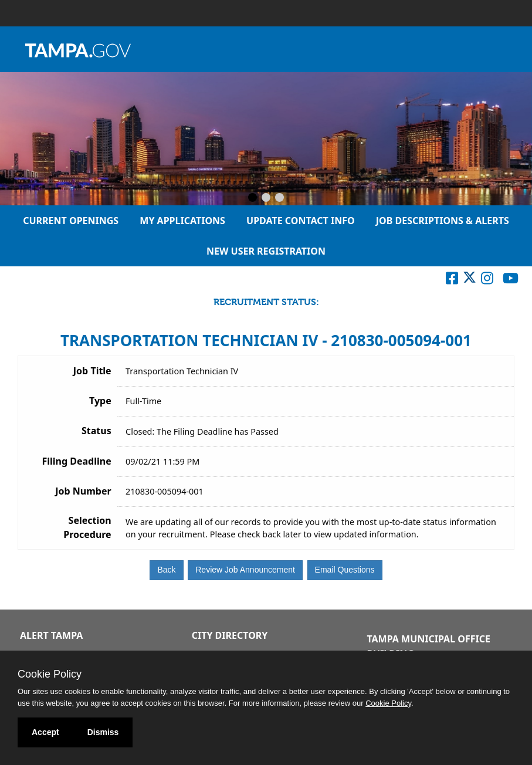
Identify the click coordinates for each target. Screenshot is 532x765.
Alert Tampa (51, 635)
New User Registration (266, 251)
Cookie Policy (50, 674)
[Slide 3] (279, 198)
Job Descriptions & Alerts (443, 221)
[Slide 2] (266, 198)
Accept (45, 732)
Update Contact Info (301, 221)
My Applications (182, 221)
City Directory (230, 635)
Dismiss (103, 732)
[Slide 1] (253, 198)
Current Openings (71, 221)
